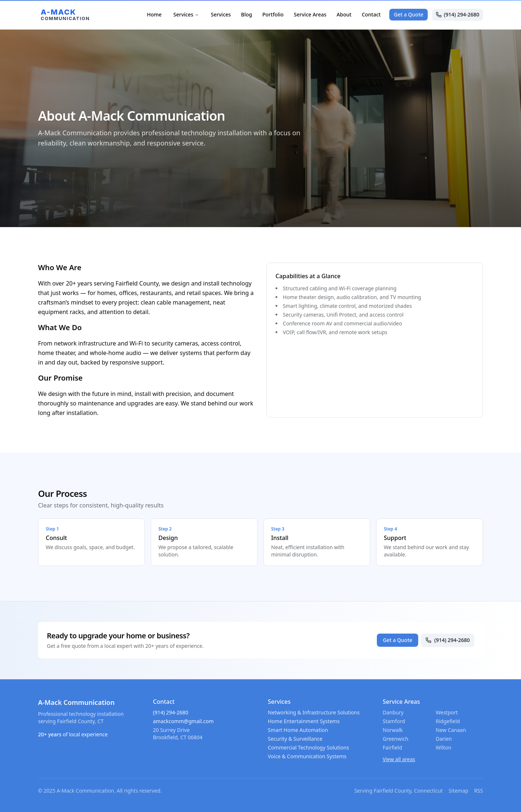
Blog (247, 14)
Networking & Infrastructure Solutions (314, 712)
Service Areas (310, 14)
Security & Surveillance (295, 739)
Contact (371, 14)
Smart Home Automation (298, 730)
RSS (479, 791)
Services (186, 14)
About (344, 14)
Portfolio (273, 14)
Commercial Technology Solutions (308, 747)
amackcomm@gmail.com (183, 721)
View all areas (399, 759)
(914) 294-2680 (458, 14)
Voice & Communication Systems (307, 756)
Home (154, 14)
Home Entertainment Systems (304, 721)
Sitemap (458, 791)
